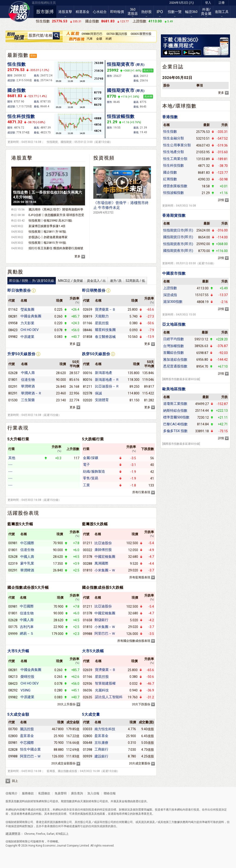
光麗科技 (102, 690)
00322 (88, 550)
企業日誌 (173, 67)
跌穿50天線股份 (96, 354)
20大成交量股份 (140, 763)
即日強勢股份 (19, 290)
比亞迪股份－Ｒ (107, 386)
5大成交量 (91, 714)
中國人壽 (28, 373)
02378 (88, 393)
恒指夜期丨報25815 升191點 (47, 243)
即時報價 (117, 12)
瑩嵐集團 (27, 309)
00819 (88, 316)
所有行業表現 (141, 492)
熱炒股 (146, 12)
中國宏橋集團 (105, 557)
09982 (13, 337)
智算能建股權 (105, 683)
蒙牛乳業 (27, 563)
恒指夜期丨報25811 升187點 (47, 232)
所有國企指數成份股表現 (134, 641)
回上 (15, 781)
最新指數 (18, 55)
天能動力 (102, 316)
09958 (13, 323)
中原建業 (27, 337)
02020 (88, 400)
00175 (13, 627)
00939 (88, 756)
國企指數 (17, 90)
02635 (88, 697)
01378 (88, 557)
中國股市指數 (174, 273)
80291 (13, 393)
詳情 (221, 200)
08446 (88, 330)
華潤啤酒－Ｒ (31, 393)
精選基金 (83, 12)
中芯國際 (27, 543)
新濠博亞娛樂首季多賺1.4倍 (47, 226)
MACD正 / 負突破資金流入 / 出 (82, 281)
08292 (13, 690)
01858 (88, 337)
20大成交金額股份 (63, 763)
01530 (13, 400)
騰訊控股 (27, 729)
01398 (88, 750)
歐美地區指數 (174, 389)
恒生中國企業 (30, 749)
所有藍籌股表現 (140, 577)
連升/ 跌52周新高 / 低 (127, 281)
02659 (88, 309)
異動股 (15, 272)
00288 (88, 564)
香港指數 (170, 117)
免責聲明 (61, 793)
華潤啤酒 (28, 386)
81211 (88, 387)
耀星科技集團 (105, 330)
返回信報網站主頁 (44, 3)
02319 (13, 564)
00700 (13, 729)
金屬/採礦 (91, 458)
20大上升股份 (66, 704)
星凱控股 (102, 323)
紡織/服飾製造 (94, 472)
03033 (88, 729)
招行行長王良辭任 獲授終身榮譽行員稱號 (56, 248)
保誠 (98, 393)
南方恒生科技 (105, 729)
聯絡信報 (109, 793)
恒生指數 (17, 64)
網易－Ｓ (27, 634)
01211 (88, 543)
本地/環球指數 (179, 106)
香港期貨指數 (174, 215)
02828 (13, 750)
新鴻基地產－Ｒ (107, 380)
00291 (13, 387)
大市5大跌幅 (93, 651)
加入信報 (94, 793)
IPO (160, 12)
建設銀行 (101, 756)
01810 (88, 570)
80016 (88, 380)
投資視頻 (104, 158)
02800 (13, 736)
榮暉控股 (27, 677)
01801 (13, 380)
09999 (13, 634)
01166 (88, 323)
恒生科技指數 (21, 116)
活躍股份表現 (23, 513)
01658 (88, 620)
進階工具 (222, 12)
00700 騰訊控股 (117, 34)
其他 (12, 458)
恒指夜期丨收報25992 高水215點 (50, 221)
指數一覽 (175, 12)
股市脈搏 (45, 12)
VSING (25, 690)
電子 (86, 465)
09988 (88, 634)
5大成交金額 (18, 714)
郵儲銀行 (101, 620)
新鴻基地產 (104, 373)
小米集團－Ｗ (105, 570)
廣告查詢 (77, 793)
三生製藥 (28, 400)
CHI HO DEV (30, 330)
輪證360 (191, 12)
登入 (208, 3)
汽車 (90, 39)
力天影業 (27, 323)
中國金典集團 (31, 316)
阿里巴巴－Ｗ (105, 634)
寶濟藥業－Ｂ (105, 309)
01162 (13, 309)
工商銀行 (101, 749)
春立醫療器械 (105, 337)
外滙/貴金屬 (206, 12)
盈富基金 (27, 736)
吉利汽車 (27, 627)
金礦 (99, 39)
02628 (13, 373)
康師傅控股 (103, 550)
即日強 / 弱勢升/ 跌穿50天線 (32, 281)
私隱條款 (44, 793)
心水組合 (100, 12)
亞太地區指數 (174, 324)
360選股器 (133, 12)
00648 (88, 743)
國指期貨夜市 (126, 90)
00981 (13, 543)
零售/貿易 (91, 478)
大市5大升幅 (18, 651)
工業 (86, 485)
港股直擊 (65, 12)
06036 (88, 690)
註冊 (222, 3)
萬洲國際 (101, 563)
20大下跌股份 (141, 704)
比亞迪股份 (103, 543)
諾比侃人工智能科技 (109, 697)
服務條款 (28, 793)
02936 (88, 684)
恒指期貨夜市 (126, 64)
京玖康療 (101, 743)
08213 (13, 677)
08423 (13, 330)
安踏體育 (102, 400)
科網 (109, 39)
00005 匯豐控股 (141, 34)
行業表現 (18, 428)
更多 (77, 256)
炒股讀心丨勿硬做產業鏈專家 (48, 237)
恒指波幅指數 (121, 116)
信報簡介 (12, 793)
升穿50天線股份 (21, 354)
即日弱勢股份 (94, 290)
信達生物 (28, 380)
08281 (13, 316)
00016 (88, 373)
